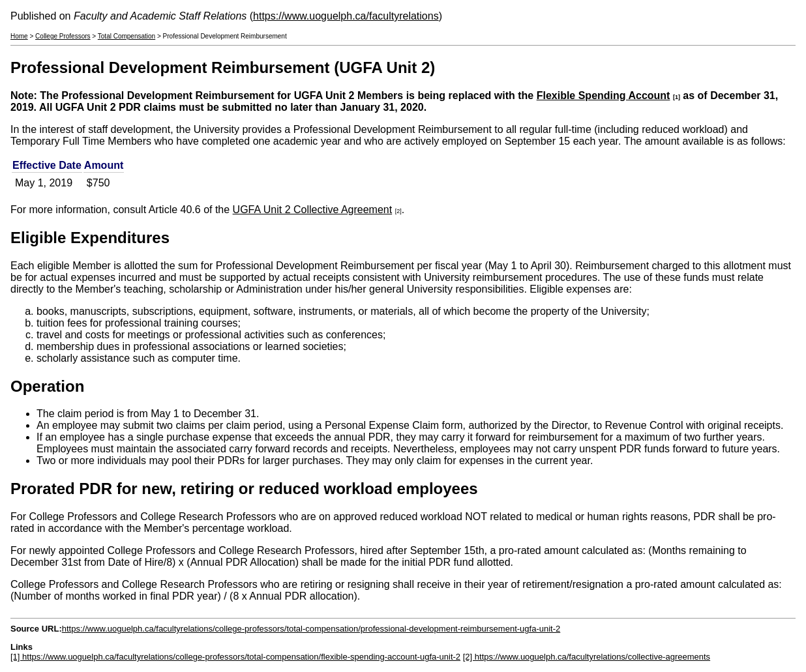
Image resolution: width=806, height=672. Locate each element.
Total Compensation (127, 36)
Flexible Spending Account (604, 95)
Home (19, 36)
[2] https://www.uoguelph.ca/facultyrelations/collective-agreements (587, 657)
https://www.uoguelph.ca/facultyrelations (346, 16)
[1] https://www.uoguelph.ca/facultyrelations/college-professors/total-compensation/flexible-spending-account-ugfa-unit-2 (235, 657)
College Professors (63, 36)
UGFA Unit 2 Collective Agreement (313, 210)
